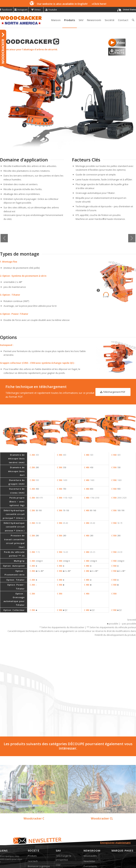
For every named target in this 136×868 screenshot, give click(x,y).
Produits (32, 829)
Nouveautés (90, 829)
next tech (33, 834)
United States (129, 9)
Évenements (90, 840)
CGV (58, 838)
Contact (60, 843)
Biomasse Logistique (39, 840)
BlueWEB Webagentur (56, 854)
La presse (89, 845)
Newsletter (89, 834)
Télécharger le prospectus (63, 831)
